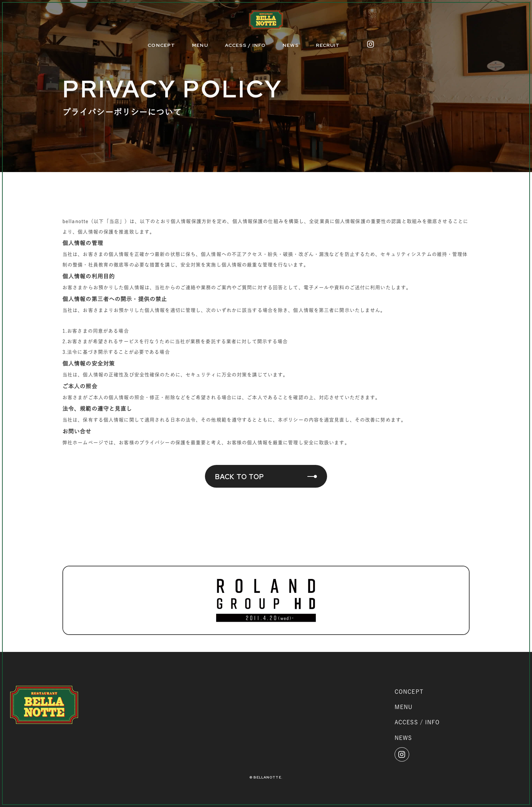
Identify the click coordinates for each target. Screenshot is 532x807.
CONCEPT (161, 45)
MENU (200, 45)
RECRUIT (328, 45)
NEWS (291, 45)
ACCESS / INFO (245, 45)
